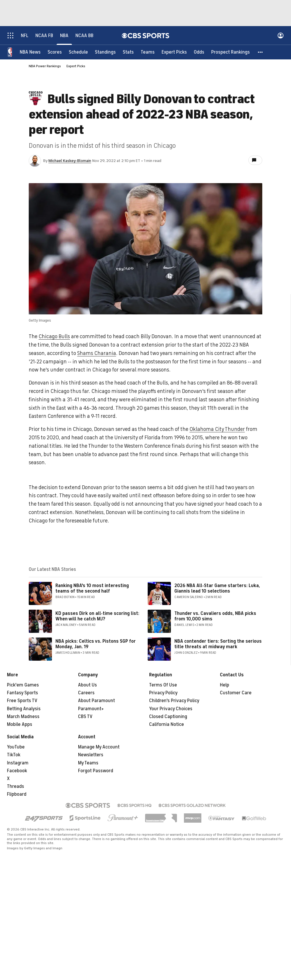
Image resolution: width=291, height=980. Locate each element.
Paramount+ (91, 709)
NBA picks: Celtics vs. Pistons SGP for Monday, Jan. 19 (96, 644)
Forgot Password (96, 771)
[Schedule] (78, 52)
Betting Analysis (24, 709)
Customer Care (236, 693)
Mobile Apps (20, 724)
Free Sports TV (22, 701)
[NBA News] (30, 52)
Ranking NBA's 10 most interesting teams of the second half (92, 588)
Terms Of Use (163, 685)
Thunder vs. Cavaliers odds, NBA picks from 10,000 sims (215, 616)
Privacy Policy (163, 693)
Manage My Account (99, 747)
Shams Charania (97, 353)
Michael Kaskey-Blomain (70, 161)
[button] (261, 52)
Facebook (17, 771)
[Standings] (105, 52)
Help (225, 685)
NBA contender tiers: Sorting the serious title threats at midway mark (218, 644)
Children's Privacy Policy (174, 701)
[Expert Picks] (174, 52)
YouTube (16, 747)
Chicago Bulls (54, 336)
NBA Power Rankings (45, 66)
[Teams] (148, 52)
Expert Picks (76, 66)
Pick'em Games (23, 685)
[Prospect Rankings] (231, 52)
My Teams (88, 763)
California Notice (167, 724)
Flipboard (17, 794)
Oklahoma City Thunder (217, 429)
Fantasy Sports (22, 693)
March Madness (23, 717)
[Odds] (199, 52)
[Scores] (55, 52)
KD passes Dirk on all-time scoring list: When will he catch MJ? (97, 616)
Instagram (18, 763)
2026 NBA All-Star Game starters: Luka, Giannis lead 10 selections (217, 588)
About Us (87, 685)
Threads (16, 786)
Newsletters (91, 755)
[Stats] (128, 52)
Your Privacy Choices (171, 709)
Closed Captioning (168, 717)
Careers (86, 693)
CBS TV (85, 717)
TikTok (14, 755)
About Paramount (96, 701)
